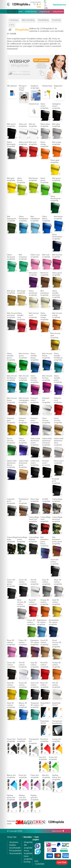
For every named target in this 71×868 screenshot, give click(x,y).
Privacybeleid (15, 851)
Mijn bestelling (28, 20)
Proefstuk (56, 20)
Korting (27, 862)
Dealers (13, 845)
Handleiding (43, 20)
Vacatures (14, 842)
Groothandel (15, 848)
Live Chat (62, 862)
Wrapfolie (28, 842)
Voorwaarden (15, 853)
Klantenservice (59, 5)
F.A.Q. (12, 25)
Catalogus (14, 20)
